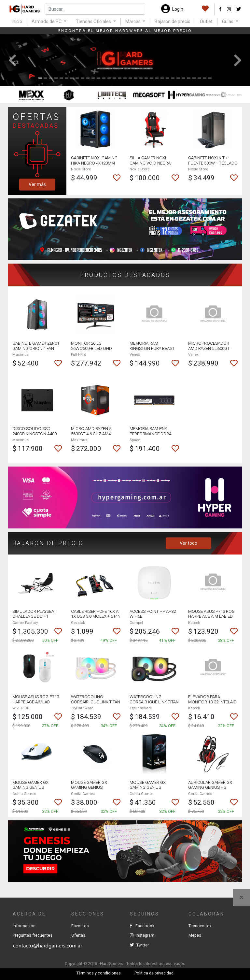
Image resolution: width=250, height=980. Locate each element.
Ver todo (188, 543)
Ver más (37, 184)
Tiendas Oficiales (94, 22)
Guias (228, 22)
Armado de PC (47, 22)
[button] (13, 60)
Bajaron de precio (173, 22)
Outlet (206, 22)
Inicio (17, 22)
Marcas (133, 22)
